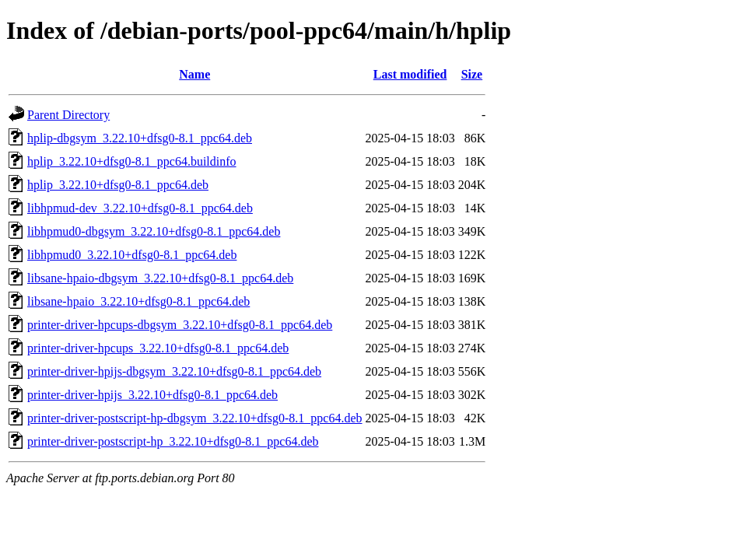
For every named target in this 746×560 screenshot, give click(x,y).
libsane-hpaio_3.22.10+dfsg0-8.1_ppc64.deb (138, 301)
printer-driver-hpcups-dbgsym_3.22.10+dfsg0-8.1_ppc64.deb (180, 325)
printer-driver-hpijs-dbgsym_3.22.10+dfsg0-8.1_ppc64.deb (174, 371)
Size (472, 74)
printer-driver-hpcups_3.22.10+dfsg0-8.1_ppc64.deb (158, 348)
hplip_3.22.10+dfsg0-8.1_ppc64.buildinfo (132, 161)
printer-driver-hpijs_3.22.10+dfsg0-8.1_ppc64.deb (152, 395)
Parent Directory (68, 115)
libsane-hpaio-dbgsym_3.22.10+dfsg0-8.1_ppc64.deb (160, 278)
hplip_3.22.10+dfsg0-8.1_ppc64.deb (118, 185)
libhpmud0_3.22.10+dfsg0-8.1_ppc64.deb (132, 255)
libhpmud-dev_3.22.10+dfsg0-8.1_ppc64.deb (140, 208)
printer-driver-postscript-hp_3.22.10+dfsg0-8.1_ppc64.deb (173, 441)
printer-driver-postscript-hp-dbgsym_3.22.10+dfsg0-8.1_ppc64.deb (195, 418)
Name (194, 74)
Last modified (410, 74)
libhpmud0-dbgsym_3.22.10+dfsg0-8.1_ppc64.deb (154, 231)
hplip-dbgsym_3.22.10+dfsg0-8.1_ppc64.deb (140, 138)
